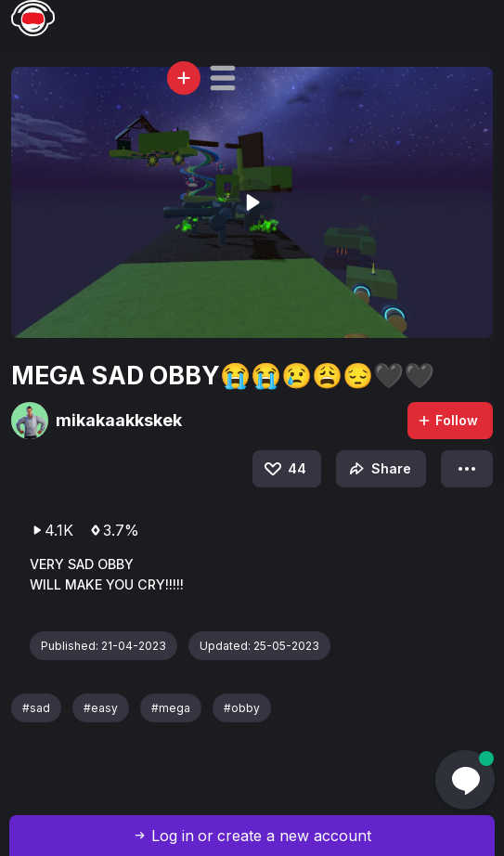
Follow (447, 420)
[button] (223, 78)
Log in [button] (173, 836)
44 (284, 469)
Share (378, 469)
